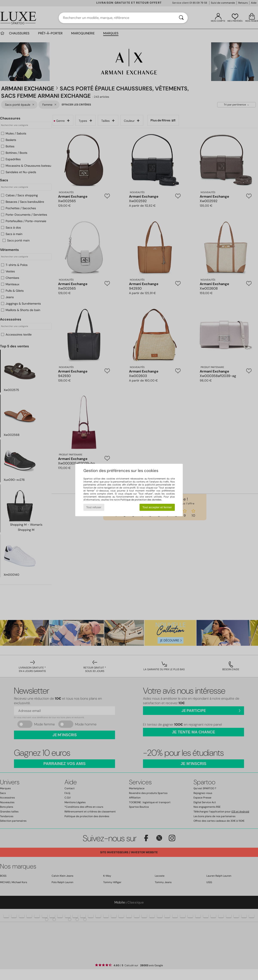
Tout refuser (94, 507)
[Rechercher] (181, 18)
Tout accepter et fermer (157, 507)
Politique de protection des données (141, 500)
